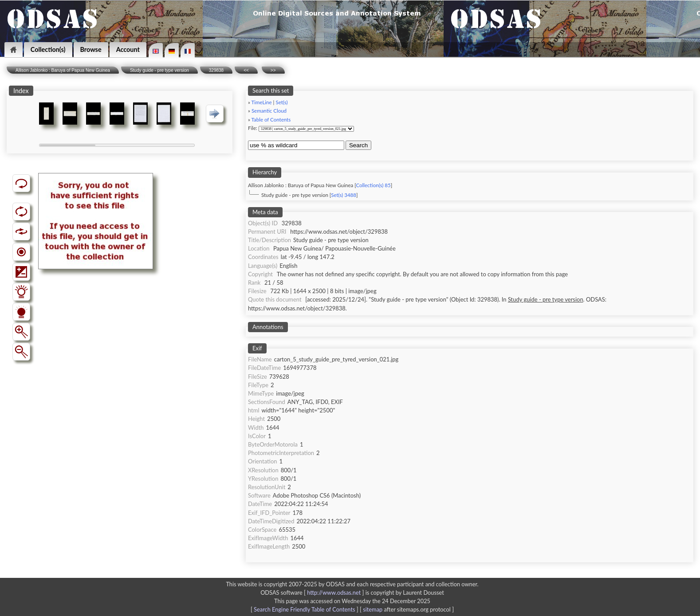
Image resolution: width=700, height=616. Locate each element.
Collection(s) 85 (373, 185)
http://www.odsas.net (334, 592)
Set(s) (281, 102)
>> (273, 70)
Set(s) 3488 (344, 195)
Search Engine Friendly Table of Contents (304, 609)
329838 (216, 70)
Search (358, 145)
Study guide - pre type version (159, 70)
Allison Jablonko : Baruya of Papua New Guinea (63, 70)
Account (128, 49)
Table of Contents (271, 120)
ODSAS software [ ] (313, 592)
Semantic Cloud (269, 111)
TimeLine (262, 102)
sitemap (373, 609)
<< (246, 70)
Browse (91, 49)
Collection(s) (48, 49)
